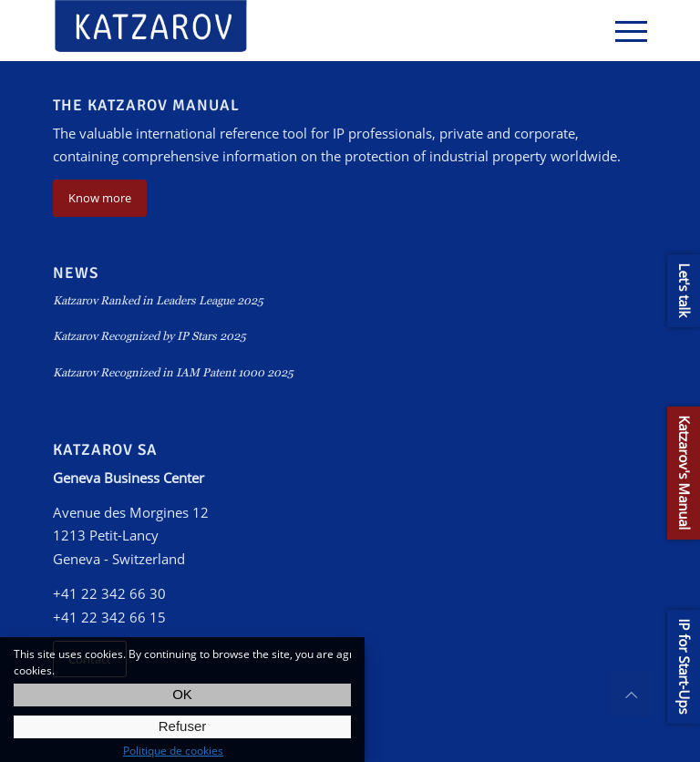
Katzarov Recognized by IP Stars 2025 (149, 336)
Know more (100, 198)
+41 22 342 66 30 (109, 593)
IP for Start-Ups (685, 667)
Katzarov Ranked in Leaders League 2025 (158, 300)
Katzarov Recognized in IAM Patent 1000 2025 (173, 372)
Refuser (183, 726)
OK (182, 694)
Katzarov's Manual (685, 473)
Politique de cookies (173, 751)
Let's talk (685, 291)
